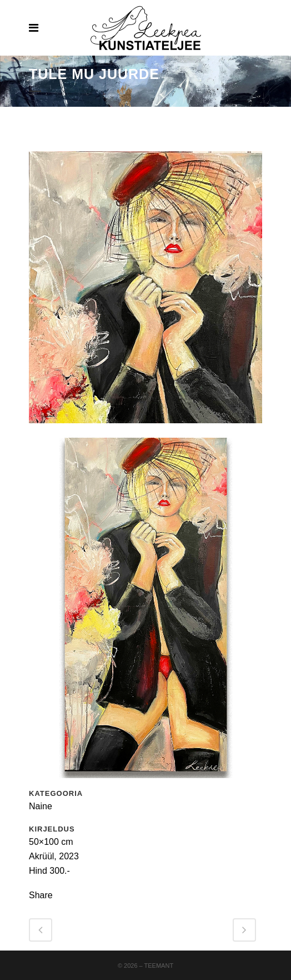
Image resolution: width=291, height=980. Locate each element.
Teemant (159, 966)
